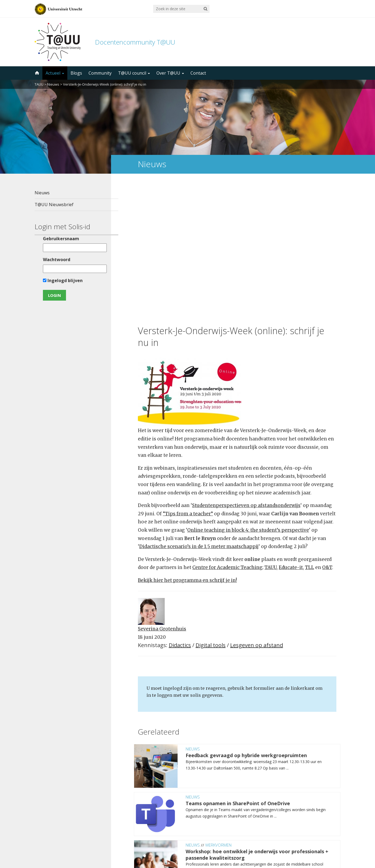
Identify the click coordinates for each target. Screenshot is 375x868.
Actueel (55, 73)
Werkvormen (218, 710)
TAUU (39, 84)
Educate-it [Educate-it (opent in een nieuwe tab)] (291, 432)
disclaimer (330, 843)
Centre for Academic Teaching (227, 432)
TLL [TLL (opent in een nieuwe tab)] (310, 432)
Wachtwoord (53, 260)
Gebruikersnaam (58, 239)
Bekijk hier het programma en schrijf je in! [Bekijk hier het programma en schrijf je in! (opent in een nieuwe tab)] (187, 445)
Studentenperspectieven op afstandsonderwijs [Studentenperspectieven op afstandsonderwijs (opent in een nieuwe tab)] (246, 370)
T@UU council (134, 73)
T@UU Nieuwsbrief (54, 205)
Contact (198, 73)
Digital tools (211, 510)
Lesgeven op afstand (257, 510)
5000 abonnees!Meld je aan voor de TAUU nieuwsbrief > (245, 797)
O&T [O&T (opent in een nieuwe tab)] (327, 432)
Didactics (180, 510)
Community (100, 73)
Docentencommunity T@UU (135, 42)
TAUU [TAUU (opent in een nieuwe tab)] (271, 432)
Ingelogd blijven (59, 280)
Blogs (76, 73)
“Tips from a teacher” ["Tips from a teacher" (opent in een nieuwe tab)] (188, 378)
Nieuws (53, 84)
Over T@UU (170, 73)
